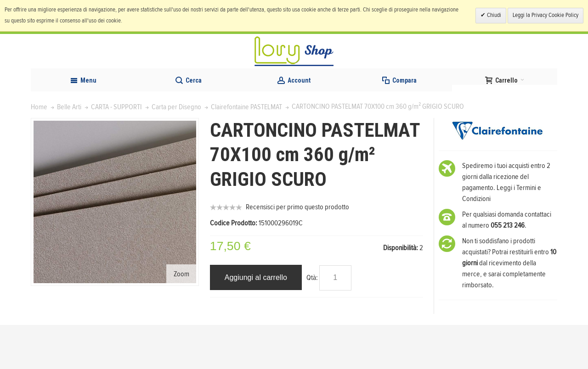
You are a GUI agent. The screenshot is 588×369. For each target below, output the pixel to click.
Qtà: (312, 321)
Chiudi (493, 15)
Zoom (181, 318)
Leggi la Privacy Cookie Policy (546, 15)
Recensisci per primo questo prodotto (297, 251)
